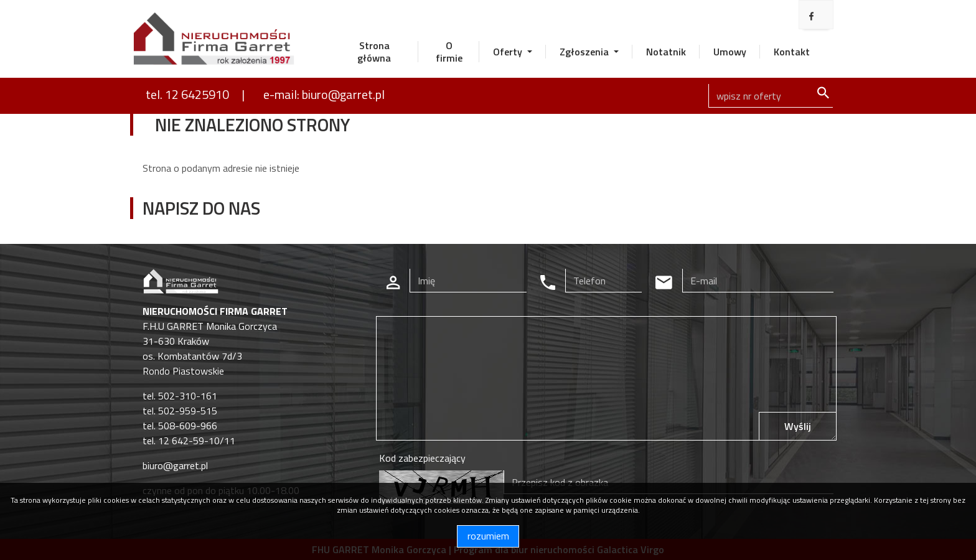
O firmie (449, 52)
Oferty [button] (509, 52)
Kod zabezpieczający (422, 458)
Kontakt (792, 52)
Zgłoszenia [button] (585, 52)
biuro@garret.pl (175, 465)
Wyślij (798, 426)
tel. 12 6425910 (187, 94)
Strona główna (374, 52)
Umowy (730, 52)
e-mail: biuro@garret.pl (324, 94)
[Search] (771, 96)
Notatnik (666, 52)
